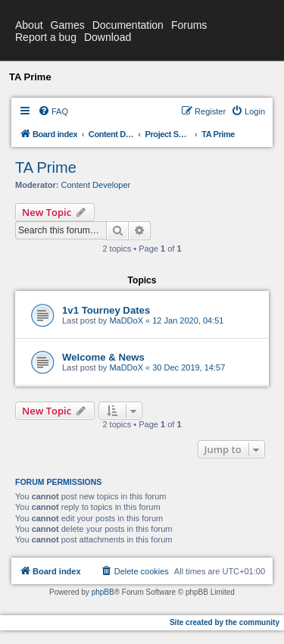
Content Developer (96, 185)
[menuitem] (53, 111)
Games (68, 25)
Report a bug (46, 37)
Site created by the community (225, 622)
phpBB (103, 592)
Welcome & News (103, 357)
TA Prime (46, 167)
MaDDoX (126, 320)
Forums (189, 25)
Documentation (128, 25)
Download (108, 37)
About (29, 25)
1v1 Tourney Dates (106, 310)
